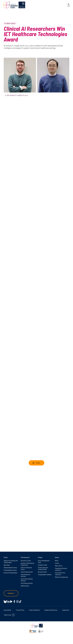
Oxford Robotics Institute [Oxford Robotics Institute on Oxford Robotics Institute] (26, 575)
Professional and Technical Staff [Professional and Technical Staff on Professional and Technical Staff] (43, 568)
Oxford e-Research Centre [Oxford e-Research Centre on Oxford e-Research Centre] (26, 568)
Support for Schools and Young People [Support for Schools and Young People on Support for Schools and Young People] (11, 561)
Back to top (8, 615)
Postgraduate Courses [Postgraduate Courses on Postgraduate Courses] (10, 570)
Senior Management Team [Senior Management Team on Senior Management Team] (44, 561)
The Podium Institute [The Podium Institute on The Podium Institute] (27, 583)
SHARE (38, 463)
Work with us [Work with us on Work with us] (59, 566)
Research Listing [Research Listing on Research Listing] (26, 561)
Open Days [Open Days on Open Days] (7, 565)
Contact (11, 593)
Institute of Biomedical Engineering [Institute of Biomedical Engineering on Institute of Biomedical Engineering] (27, 564)
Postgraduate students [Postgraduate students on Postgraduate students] (45, 574)
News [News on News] (57, 561)
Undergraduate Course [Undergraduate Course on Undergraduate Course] (10, 567)
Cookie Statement (34, 610)
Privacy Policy (20, 610)
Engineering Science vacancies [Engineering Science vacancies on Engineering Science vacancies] (61, 569)
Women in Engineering (61, 577)
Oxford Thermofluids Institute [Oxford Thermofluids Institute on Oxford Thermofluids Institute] (27, 580)
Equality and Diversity (51, 610)
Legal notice (66, 610)
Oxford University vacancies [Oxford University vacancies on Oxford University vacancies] (60, 574)
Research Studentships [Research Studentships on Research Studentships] (10, 573)
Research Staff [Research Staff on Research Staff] (42, 572)
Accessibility (7, 610)
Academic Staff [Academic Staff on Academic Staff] (42, 565)
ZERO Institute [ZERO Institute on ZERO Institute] (25, 586)
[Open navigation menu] (69, 5)
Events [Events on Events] (57, 563)
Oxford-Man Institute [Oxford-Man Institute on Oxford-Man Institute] (27, 572)
